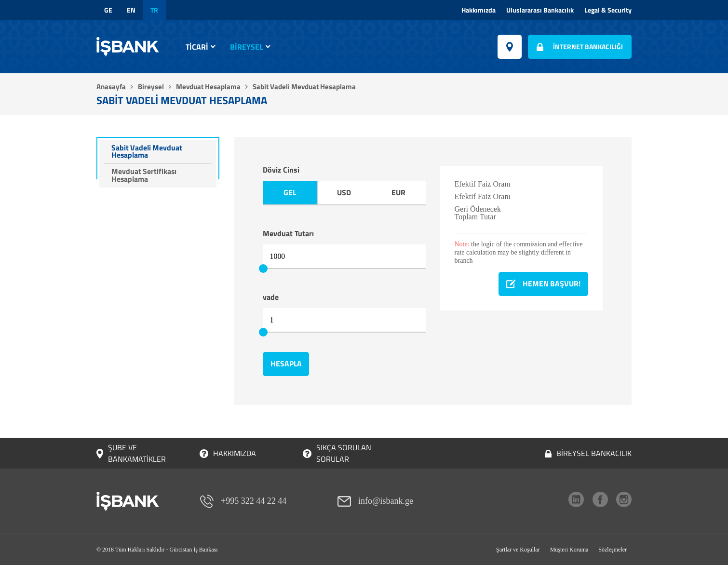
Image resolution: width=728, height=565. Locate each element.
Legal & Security (608, 10)
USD (344, 193)
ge (108, 10)
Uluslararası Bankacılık (540, 10)
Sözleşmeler (613, 550)
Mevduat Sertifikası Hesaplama (144, 176)
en (131, 10)
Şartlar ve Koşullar (518, 550)
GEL (290, 193)
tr (154, 10)
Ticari (197, 47)
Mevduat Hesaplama (208, 87)
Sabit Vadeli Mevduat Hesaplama (147, 152)
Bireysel (247, 47)
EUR (398, 193)
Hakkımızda (479, 10)
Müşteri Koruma (569, 550)
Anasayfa (111, 87)
